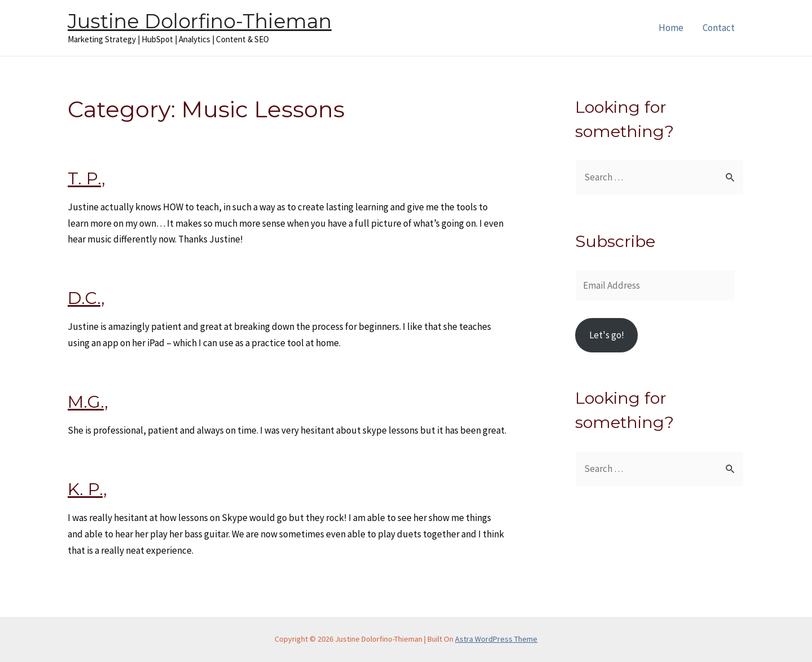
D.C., (86, 298)
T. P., (87, 178)
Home (671, 28)
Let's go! (607, 335)
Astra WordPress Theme (496, 639)
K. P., (87, 489)
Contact (719, 28)
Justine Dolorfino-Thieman (200, 21)
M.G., (88, 402)
